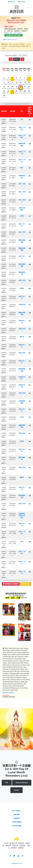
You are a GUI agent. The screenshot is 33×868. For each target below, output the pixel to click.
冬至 (22, 542)
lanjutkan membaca (8, 693)
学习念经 (22, 2)
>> (22, 59)
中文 (7, 783)
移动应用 (17, 818)
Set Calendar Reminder (10, 40)
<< (11, 59)
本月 (16, 59)
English (17, 790)
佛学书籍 (17, 815)
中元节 (22, 417)
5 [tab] (22, 703)
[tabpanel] (16, 674)
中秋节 (22, 441)
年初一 (22, 168)
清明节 (22, 288)
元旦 (22, 119)
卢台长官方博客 (17, 826)
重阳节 (22, 477)
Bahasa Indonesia (22, 783)
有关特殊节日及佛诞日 (11, 584)
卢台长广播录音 (17, 822)
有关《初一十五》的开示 (13, 33)
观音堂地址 (26, 584)
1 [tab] (11, 703)
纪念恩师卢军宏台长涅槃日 (22, 515)
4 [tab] (19, 703)
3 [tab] (17, 703)
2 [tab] (14, 703)
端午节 (22, 337)
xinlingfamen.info (16, 863)
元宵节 (22, 216)
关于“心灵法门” (17, 811)
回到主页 (11, 2)
